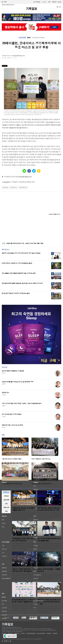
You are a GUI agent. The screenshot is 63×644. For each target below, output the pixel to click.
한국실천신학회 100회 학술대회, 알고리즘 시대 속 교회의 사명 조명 (22, 283)
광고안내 (10, 633)
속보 (4, 243)
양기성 (4, 427)
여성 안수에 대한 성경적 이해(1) (11, 414)
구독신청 (54, 2)
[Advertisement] (31, 229)
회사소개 (4, 633)
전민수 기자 (10, 56)
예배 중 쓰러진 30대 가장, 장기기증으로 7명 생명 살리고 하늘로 (21, 253)
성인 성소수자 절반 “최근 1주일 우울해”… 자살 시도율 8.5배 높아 (22, 403)
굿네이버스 (14, 187)
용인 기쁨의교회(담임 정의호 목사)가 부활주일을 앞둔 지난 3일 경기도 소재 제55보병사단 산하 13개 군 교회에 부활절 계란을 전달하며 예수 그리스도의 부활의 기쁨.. (24, 516)
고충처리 (49, 633)
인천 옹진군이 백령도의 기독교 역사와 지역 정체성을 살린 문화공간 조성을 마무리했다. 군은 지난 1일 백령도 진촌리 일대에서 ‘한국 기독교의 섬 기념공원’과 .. (49, 609)
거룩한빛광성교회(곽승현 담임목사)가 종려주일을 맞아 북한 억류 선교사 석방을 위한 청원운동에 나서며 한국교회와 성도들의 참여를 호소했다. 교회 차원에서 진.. (24, 546)
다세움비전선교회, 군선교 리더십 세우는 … (42, 484)
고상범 (4, 395)
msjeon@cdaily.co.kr (19, 56)
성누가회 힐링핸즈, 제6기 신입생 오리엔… (12, 484)
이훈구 (4, 373)
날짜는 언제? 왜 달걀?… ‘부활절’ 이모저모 (49, 570)
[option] (17, 449)
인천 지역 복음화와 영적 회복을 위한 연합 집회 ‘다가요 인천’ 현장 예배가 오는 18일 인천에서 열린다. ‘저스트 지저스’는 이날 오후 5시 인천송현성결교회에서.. (24, 577)
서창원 (4, 416)
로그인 (59, 2)
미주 (49, 2)
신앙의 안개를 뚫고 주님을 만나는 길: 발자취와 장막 (17, 382)
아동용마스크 (24, 187)
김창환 (4, 406)
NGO (29, 38)
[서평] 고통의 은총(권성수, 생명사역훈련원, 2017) (17, 263)
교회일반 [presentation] (6, 496)
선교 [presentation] (6, 504)
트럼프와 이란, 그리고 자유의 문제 (12, 425)
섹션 (4, 2)
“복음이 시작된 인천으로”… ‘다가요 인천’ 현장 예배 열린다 (23, 570)
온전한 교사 (5, 393)
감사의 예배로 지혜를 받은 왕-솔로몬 (13, 371)
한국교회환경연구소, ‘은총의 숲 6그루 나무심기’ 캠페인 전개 (23, 601)
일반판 (44, 2)
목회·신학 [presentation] (6, 507)
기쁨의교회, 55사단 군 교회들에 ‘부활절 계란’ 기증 (24, 509)
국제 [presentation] (6, 511)
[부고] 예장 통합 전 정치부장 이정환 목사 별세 (16, 293)
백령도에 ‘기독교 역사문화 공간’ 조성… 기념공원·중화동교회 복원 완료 (49, 602)
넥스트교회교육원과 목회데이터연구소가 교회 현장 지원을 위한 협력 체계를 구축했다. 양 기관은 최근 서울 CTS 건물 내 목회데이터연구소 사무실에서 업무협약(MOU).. (49, 546)
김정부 (4, 384)
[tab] (6, 496)
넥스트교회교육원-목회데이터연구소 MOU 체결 (49, 540)
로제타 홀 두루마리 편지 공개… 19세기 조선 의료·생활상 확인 (25, 243)
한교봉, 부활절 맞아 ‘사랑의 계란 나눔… (41, 459)
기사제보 (23, 633)
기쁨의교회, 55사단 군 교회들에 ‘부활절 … (12, 459)
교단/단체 (22, 38)
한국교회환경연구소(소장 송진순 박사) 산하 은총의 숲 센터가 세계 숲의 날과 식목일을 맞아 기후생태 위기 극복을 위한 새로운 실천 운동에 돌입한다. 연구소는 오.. (24, 607)
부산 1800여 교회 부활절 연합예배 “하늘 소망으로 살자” (19, 273)
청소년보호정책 (41, 633)
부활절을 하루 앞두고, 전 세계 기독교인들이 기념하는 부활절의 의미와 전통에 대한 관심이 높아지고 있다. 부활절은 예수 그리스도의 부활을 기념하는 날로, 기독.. (49, 577)
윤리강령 (55, 633)
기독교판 (38, 2)
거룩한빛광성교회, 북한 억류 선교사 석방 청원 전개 (23, 540)
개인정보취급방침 (31, 633)
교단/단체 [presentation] (6, 500)
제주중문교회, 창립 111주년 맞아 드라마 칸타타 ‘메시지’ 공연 (48, 509)
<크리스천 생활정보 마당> (54, 214)
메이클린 (6, 187)
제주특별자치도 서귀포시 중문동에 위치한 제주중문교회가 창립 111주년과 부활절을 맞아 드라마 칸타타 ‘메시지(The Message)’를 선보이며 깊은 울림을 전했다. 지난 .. (49, 516)
